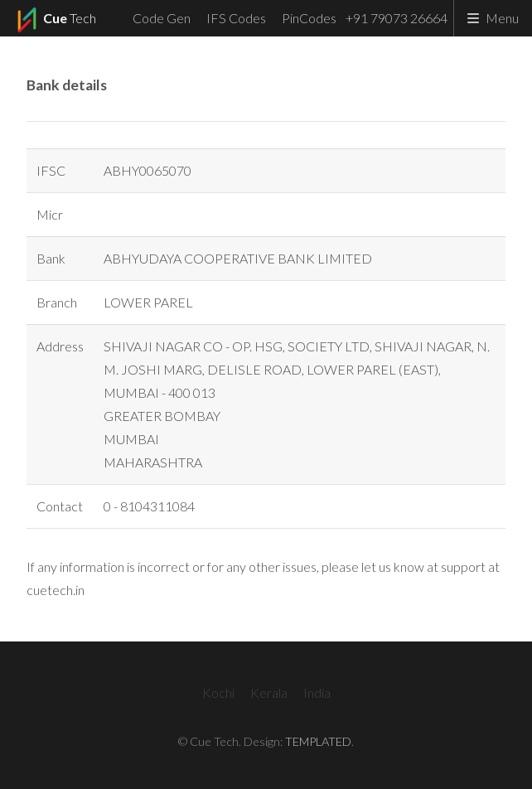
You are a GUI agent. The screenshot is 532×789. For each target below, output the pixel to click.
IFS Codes (236, 18)
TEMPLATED (318, 741)
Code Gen (162, 18)
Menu (502, 18)
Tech (55, 20)
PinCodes (309, 18)
